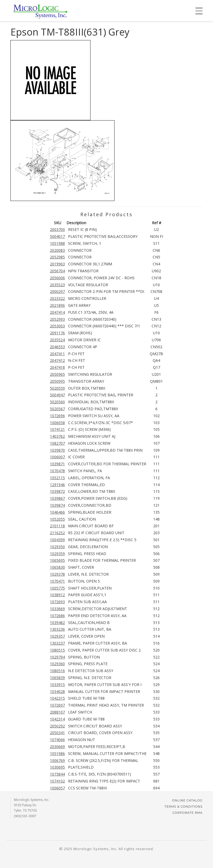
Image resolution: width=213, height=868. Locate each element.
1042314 (57, 719)
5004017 (57, 236)
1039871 (57, 464)
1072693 (57, 602)
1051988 (57, 243)
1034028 (57, 691)
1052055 (57, 519)
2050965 (57, 374)
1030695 (57, 767)
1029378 (57, 574)
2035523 (57, 285)
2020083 (57, 250)
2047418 (57, 367)
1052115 (57, 478)
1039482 (57, 623)
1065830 (57, 567)
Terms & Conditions (184, 807)
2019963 (57, 264)
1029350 (57, 547)
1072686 (57, 616)
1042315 (57, 698)
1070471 (57, 581)
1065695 (57, 560)
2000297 (57, 291)
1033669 (57, 609)
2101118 (57, 526)
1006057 (57, 788)
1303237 (57, 643)
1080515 (57, 650)
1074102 (57, 781)
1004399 (57, 540)
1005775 (57, 588)
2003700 (57, 229)
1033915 (57, 685)
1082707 (57, 443)
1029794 (57, 657)
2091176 (57, 333)
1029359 (57, 554)
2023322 (57, 298)
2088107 (57, 712)
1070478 (57, 471)
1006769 (57, 760)
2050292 (57, 726)
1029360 (57, 664)
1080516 (57, 671)
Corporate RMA (188, 813)
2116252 (57, 533)
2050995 (57, 381)
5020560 (57, 402)
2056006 (57, 278)
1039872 (57, 491)
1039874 (57, 505)
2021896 (57, 305)
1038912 (57, 595)
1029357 (57, 636)
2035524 (57, 340)
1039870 (57, 450)
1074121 (57, 429)
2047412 (57, 360)
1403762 (57, 436)
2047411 (57, 354)
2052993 (57, 319)
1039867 (57, 498)
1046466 (57, 512)
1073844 (57, 774)
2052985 (57, 257)
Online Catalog (187, 800)
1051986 (57, 753)
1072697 (57, 705)
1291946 (57, 485)
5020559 (57, 388)
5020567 (57, 409)
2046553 (57, 347)
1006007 (57, 457)
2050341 (57, 733)
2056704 (57, 271)
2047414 (57, 312)
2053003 (57, 326)
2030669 (57, 747)
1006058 (57, 423)
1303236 (57, 629)
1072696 (57, 416)
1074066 (57, 740)
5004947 (57, 395)
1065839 (57, 678)
